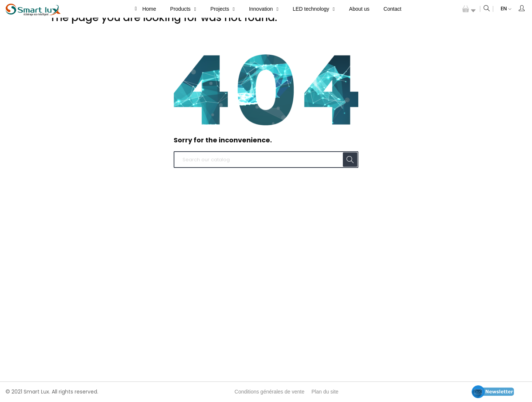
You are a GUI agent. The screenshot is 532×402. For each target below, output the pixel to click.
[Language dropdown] (502, 9)
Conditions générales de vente (270, 392)
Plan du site (325, 392)
